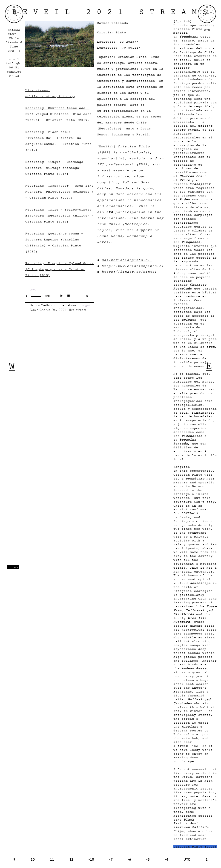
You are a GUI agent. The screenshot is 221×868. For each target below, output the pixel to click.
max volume (48, 296)
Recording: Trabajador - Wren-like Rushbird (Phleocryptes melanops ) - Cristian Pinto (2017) (59, 191)
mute (28, 296)
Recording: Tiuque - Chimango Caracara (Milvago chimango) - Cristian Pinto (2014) (55, 168)
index (13, 567)
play (60, 296)
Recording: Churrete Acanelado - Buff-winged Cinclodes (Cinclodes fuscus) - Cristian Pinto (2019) (58, 114)
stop (67, 296)
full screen (87, 296)
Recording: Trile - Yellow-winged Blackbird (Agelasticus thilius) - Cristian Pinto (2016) (59, 215)
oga (86, 305)
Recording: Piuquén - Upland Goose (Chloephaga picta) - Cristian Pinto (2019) (59, 269)
